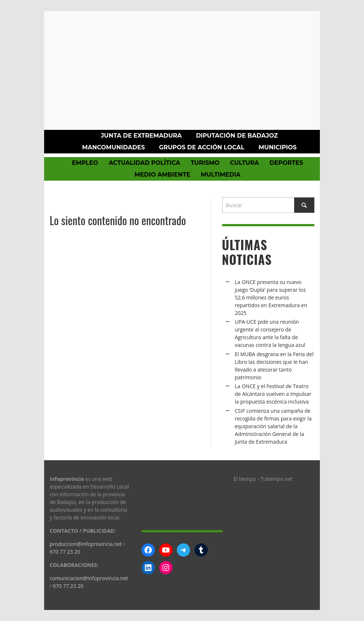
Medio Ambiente (163, 175)
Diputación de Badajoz (237, 136)
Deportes (286, 163)
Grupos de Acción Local (201, 147)
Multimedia (221, 175)
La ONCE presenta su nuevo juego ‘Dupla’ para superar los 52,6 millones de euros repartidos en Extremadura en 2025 (271, 297)
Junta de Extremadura (141, 136)
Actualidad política (145, 163)
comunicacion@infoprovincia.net (89, 578)
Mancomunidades (113, 147)
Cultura (244, 163)
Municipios (277, 147)
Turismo (205, 163)
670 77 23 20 (65, 552)
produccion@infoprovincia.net (86, 544)
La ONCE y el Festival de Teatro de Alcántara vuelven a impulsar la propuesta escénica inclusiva (273, 394)
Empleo (85, 163)
